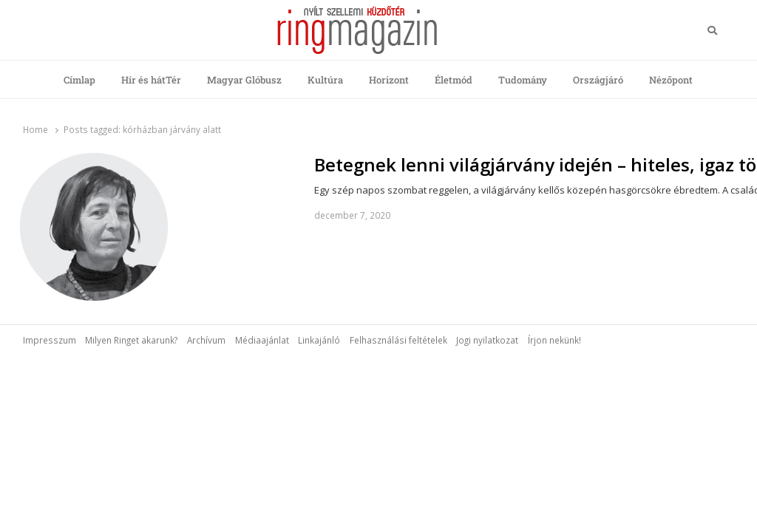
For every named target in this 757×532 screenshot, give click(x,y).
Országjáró (598, 80)
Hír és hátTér (151, 80)
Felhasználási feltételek (398, 340)
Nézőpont (671, 80)
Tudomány (523, 80)
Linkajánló (319, 340)
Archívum (206, 340)
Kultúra (325, 80)
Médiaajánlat (262, 340)
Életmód (454, 80)
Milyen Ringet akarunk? (131, 340)
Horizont (389, 80)
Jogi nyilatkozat (487, 340)
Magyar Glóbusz (244, 80)
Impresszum (50, 340)
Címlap (79, 80)
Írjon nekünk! (554, 340)
